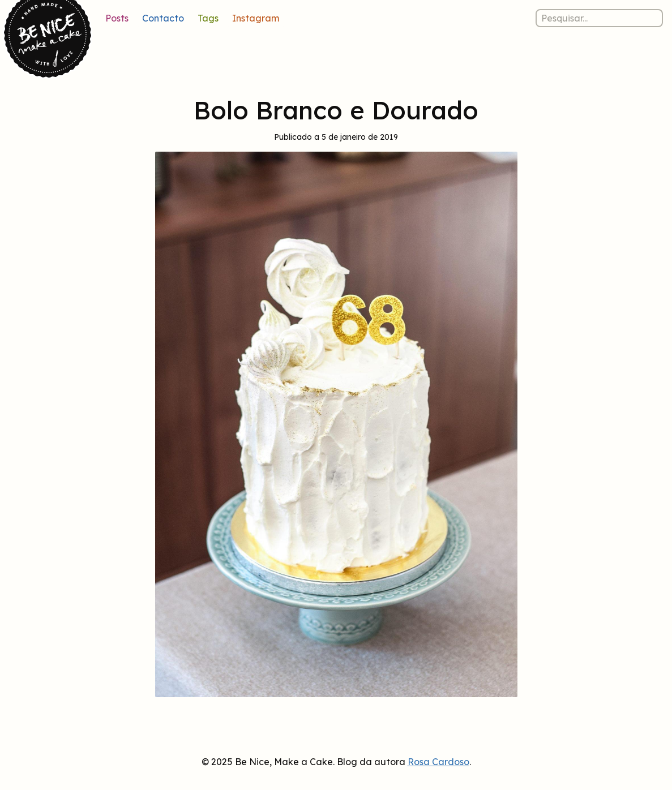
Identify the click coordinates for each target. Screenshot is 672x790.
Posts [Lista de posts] (117, 18)
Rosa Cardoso (438, 762)
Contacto (163, 18)
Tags (208, 18)
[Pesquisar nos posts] (599, 18)
